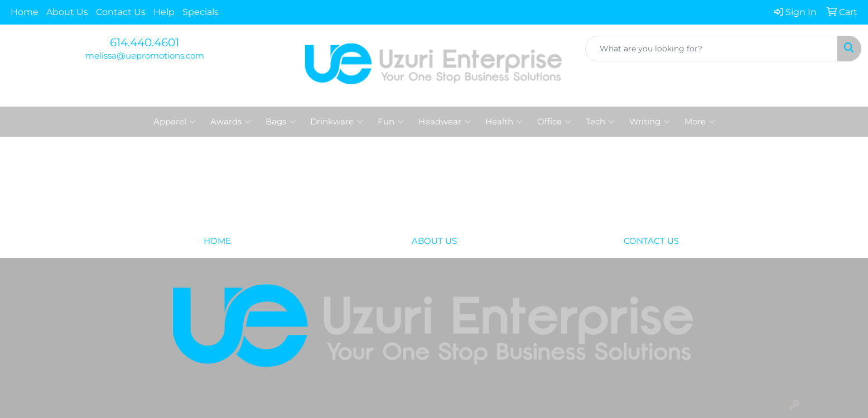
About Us (67, 12)
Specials (201, 12)
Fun (391, 122)
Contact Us (121, 12)
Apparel (175, 122)
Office (554, 122)
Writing (650, 122)
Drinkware (337, 122)
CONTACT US (651, 241)
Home (25, 12)
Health (504, 122)
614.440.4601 (144, 42)
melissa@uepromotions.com (145, 56)
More (700, 122)
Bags (281, 122)
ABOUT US (434, 241)
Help (164, 12)
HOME (217, 241)
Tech (600, 122)
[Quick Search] (712, 49)
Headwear (445, 122)
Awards (231, 122)
